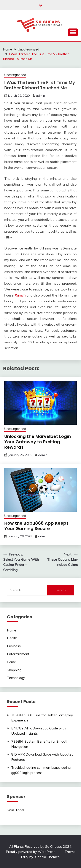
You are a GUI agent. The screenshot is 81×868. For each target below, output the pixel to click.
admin (40, 96)
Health (12, 638)
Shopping (14, 670)
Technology (16, 678)
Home (12, 630)
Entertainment (18, 654)
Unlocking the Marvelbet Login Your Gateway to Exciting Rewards (38, 442)
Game (11, 662)
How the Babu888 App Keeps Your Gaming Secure (37, 526)
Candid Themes (47, 857)
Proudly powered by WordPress (31, 852)
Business (14, 646)
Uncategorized (15, 75)
